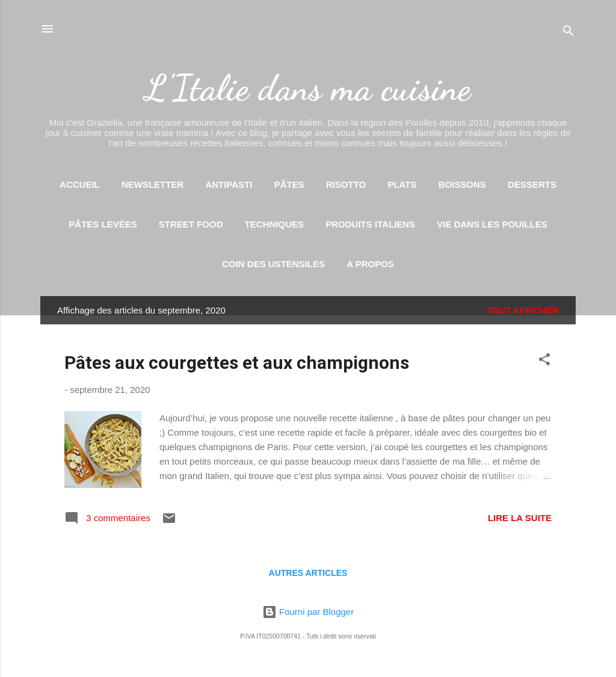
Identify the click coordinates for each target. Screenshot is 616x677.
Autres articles (308, 573)
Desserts (532, 184)
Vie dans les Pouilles (492, 224)
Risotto (346, 184)
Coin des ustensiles (273, 264)
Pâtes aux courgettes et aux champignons (237, 363)
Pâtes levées (103, 224)
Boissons (462, 184)
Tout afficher (523, 310)
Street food (191, 224)
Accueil (80, 184)
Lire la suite (520, 518)
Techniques (274, 224)
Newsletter (152, 184)
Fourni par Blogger (308, 612)
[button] (544, 361)
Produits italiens (370, 224)
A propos (370, 264)
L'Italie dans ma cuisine (308, 88)
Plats (402, 184)
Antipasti (229, 184)
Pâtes (289, 184)
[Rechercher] (568, 33)
